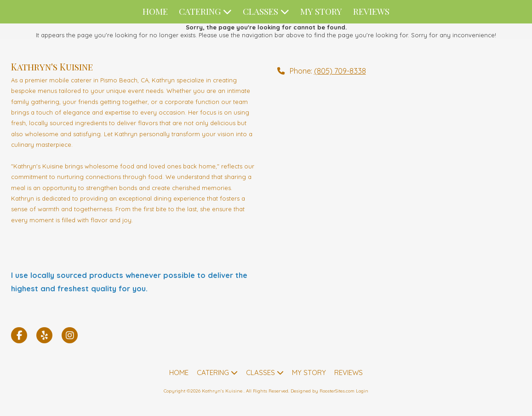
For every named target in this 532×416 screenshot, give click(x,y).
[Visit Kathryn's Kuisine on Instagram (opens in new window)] (70, 335)
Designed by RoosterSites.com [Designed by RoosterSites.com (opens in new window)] (323, 391)
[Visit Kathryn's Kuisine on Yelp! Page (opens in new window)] (44, 335)
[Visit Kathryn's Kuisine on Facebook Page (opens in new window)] (19, 335)
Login (362, 391)
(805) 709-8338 (340, 71)
